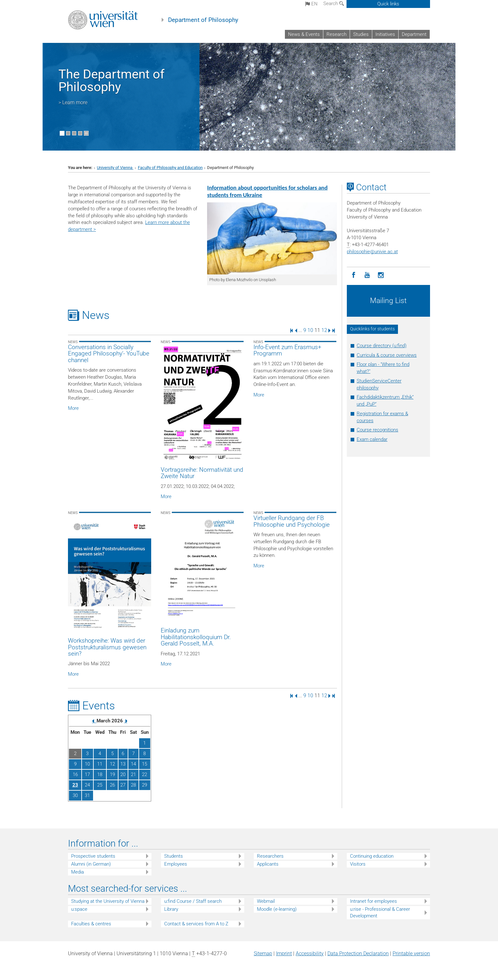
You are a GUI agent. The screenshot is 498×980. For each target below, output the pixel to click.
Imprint (284, 953)
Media (77, 872)
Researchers (270, 856)
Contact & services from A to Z (196, 924)
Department (414, 34)
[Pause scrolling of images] (86, 133)
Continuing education (372, 856)
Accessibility (310, 953)
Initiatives (385, 34)
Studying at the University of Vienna (108, 901)
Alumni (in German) (91, 864)
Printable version (411, 953)
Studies (361, 34)
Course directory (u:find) (382, 346)
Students (174, 856)
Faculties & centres (91, 924)
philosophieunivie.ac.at (372, 252)
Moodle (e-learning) (277, 909)
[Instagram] (381, 275)
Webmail (266, 901)
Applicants (268, 864)
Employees (176, 864)
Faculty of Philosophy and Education (170, 168)
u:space (79, 909)
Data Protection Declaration (358, 953)
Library (171, 909)
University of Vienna (115, 168)
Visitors (358, 864)
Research (336, 34)
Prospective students (93, 856)
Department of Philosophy (203, 20)
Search (334, 3)
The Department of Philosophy (111, 81)
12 (324, 330)
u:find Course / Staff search (193, 901)
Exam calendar (372, 439)
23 (75, 785)
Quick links (388, 4)
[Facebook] (354, 275)
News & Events (304, 34)
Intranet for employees (373, 901)
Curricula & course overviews (387, 355)
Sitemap (263, 953)
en (311, 4)
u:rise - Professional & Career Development (380, 912)
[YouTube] (367, 275)
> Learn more (73, 102)
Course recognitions (377, 430)
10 (310, 330)
